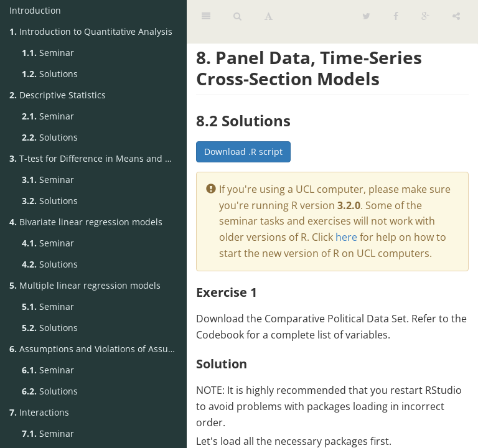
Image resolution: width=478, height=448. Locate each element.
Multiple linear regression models (85, 285)
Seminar (48, 53)
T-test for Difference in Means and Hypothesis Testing (98, 158)
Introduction (35, 10)
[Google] (425, 16)
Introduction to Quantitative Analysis (91, 31)
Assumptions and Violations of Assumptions (98, 349)
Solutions (50, 74)
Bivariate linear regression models (86, 222)
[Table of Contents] (206, 16)
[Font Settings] (269, 16)
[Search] (237, 16)
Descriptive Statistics (58, 95)
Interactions (39, 412)
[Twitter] (366, 16)
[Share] (456, 16)
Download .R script (243, 152)
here (346, 237)
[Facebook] (396, 16)
